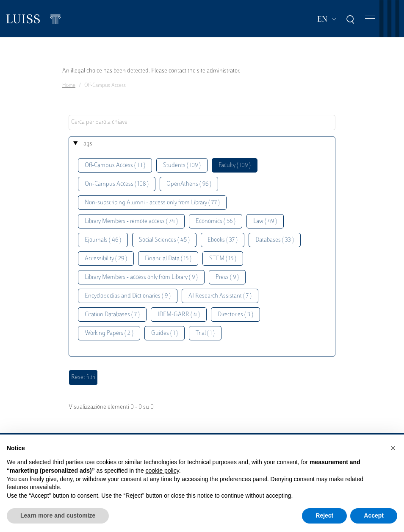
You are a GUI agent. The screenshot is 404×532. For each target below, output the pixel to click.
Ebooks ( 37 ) (223, 240)
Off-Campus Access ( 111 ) (115, 166)
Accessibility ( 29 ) (106, 259)
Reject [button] (324, 515)
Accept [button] (374, 515)
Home (69, 86)
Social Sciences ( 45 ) (164, 240)
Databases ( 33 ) (275, 240)
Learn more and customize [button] (58, 515)
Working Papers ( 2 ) (109, 333)
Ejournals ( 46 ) (103, 240)
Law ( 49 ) (265, 221)
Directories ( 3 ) (235, 315)
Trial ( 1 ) (205, 333)
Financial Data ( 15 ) (168, 259)
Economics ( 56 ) (216, 221)
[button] (393, 448)
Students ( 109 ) (182, 166)
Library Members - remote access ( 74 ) (131, 221)
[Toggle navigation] (370, 19)
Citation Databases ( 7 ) (112, 315)
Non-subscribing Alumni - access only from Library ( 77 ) (152, 203)
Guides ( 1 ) (165, 333)
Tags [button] (86, 144)
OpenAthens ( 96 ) (189, 184)
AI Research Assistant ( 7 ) (220, 296)
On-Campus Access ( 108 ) (117, 184)
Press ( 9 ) (227, 277)
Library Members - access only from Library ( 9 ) (141, 277)
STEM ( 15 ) (223, 259)
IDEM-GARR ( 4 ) (179, 315)
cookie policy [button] (162, 471)
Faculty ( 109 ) (235, 166)
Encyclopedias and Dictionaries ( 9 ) (128, 296)
